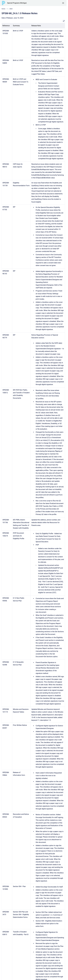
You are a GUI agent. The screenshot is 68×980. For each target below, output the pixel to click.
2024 (11, 9)
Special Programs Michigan (17, 3)
